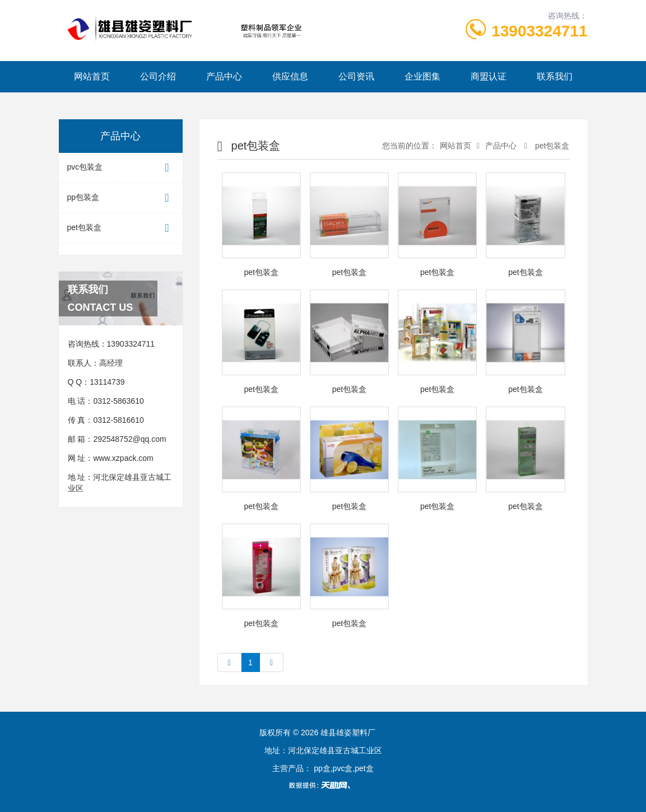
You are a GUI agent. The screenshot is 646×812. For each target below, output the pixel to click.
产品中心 (224, 76)
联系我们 (555, 76)
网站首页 (92, 76)
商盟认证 (489, 76)
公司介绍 (158, 76)
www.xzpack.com (123, 458)
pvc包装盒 (121, 168)
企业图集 (422, 76)
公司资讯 (356, 76)
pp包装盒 (121, 198)
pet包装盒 (121, 228)
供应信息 (290, 76)
